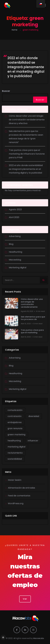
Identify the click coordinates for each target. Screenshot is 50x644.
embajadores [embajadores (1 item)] (15, 422)
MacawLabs (39, 638)
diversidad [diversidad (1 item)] (34, 416)
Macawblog (15, 260)
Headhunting (15, 252)
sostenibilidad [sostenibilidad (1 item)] (15, 459)
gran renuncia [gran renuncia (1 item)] (15, 428)
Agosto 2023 (15, 209)
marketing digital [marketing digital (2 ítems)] (16, 447)
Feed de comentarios (19, 496)
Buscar (6, 91)
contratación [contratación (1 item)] (15, 416)
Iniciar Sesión (15, 480)
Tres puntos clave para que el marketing (32, 331)
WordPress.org (16, 503)
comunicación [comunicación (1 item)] (15, 410)
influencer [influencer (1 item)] (33, 441)
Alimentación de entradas (21, 488)
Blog (11, 244)
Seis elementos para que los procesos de (33, 318)
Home (15, 30)
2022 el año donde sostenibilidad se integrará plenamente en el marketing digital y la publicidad (26, 67)
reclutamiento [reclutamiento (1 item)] (15, 453)
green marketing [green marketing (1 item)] (16, 435)
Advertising (15, 236)
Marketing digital (18, 268)
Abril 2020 (14, 217)
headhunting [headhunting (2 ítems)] (14, 441)
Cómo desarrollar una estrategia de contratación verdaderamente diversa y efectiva (27, 120)
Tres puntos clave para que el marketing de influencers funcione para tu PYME (27, 154)
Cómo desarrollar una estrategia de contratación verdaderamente (32, 303)
